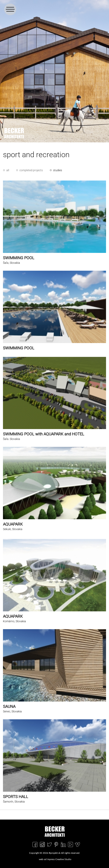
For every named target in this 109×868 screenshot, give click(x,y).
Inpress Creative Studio (59, 859)
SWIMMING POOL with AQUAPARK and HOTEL (44, 434)
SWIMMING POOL (19, 258)
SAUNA (9, 706)
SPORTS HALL (16, 797)
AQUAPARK (13, 524)
